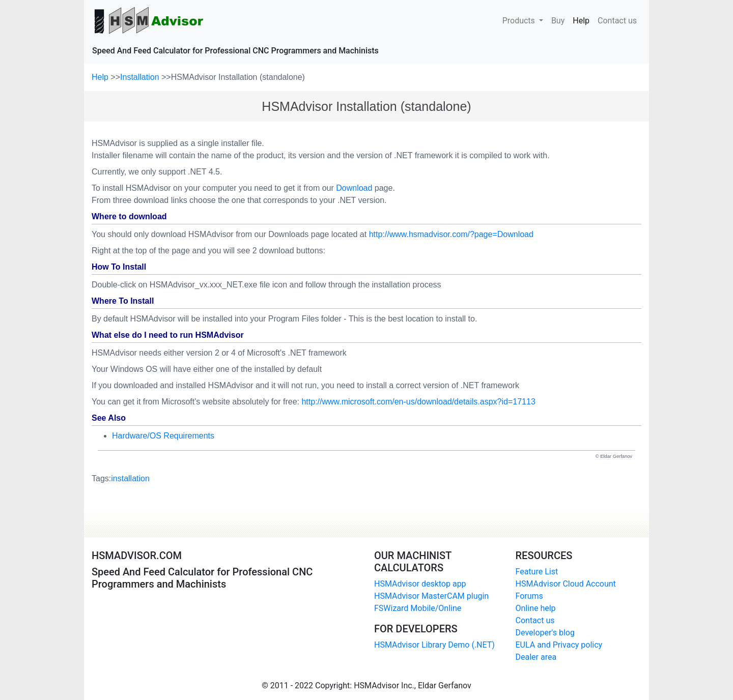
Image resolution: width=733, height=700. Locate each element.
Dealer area (536, 657)
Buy (558, 20)
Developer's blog (545, 633)
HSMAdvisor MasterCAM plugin (431, 596)
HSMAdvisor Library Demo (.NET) (434, 645)
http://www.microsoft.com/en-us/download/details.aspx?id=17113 (418, 402)
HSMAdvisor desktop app (420, 584)
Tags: (121, 479)
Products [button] (520, 21)
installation (130, 478)
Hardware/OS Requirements (163, 436)
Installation (141, 77)
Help (583, 20)
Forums (529, 596)
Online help (536, 608)
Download (354, 188)
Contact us (617, 20)
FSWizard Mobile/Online (418, 608)
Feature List (537, 572)
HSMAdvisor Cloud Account (566, 584)
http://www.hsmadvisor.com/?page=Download (451, 234)
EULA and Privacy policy (559, 645)
